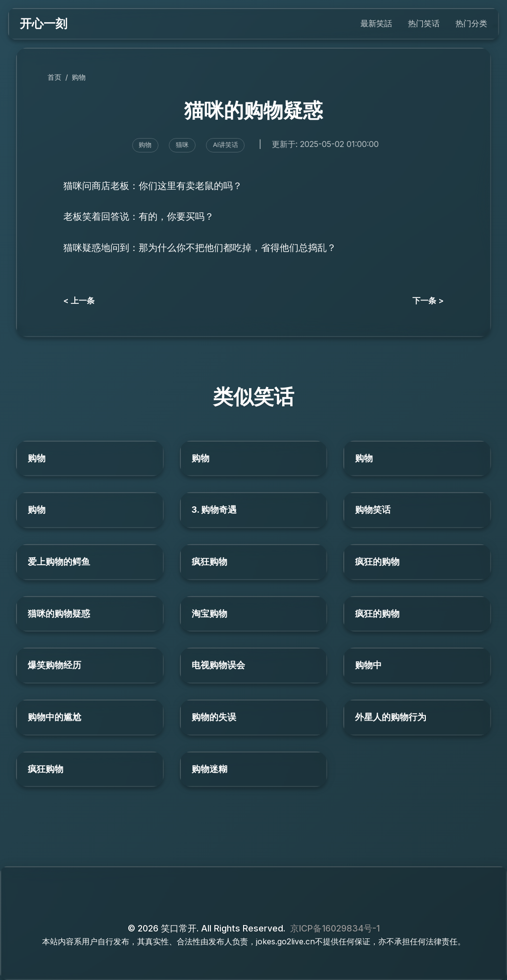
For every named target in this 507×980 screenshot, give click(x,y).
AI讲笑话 (226, 145)
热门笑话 (424, 23)
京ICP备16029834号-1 (335, 928)
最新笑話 (376, 23)
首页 (54, 77)
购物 (79, 77)
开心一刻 (44, 24)
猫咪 (182, 145)
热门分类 (471, 23)
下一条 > (428, 300)
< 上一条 (79, 300)
